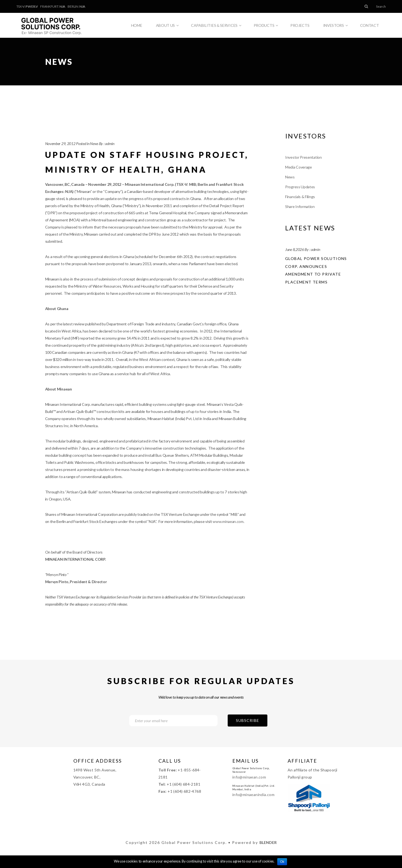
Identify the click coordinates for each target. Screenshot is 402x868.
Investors (336, 25)
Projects (300, 25)
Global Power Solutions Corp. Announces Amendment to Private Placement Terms (316, 270)
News (94, 144)
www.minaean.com (228, 521)
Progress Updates (300, 187)
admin (110, 144)
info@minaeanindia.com (253, 795)
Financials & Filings (300, 197)
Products (266, 25)
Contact (370, 25)
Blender (268, 842)
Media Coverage (299, 167)
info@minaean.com (249, 777)
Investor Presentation (303, 157)
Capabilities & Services (216, 25)
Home (137, 25)
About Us (167, 25)
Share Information (300, 206)
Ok (282, 862)
